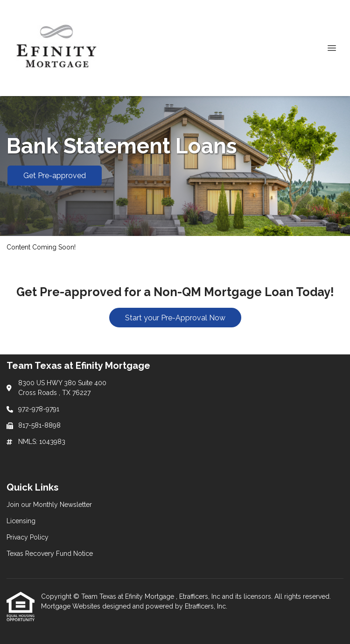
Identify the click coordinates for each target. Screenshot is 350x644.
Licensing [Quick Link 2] (21, 521)
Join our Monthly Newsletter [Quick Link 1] (49, 505)
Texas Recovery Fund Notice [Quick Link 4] (50, 554)
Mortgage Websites (72, 606)
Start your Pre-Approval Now (175, 318)
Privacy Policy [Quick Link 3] (28, 537)
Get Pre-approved (55, 176)
